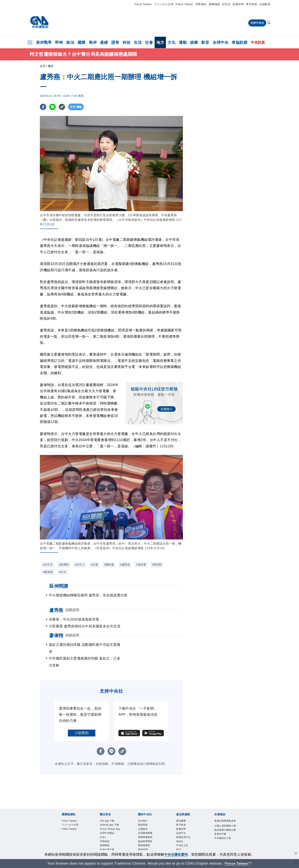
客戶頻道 (252, 4)
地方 (160, 42)
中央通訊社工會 (224, 830)
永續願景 (265, 4)
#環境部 (157, 565)
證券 (115, 42)
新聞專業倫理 (146, 825)
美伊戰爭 (44, 42)
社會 (149, 42)
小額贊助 (82, 719)
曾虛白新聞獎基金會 (225, 810)
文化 (172, 42)
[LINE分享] (53, 107)
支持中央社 (257, 23)
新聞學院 (105, 839)
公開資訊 (144, 816)
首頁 (43, 66)
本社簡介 (144, 807)
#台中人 (80, 565)
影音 (205, 42)
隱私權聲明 (145, 834)
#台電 (94, 565)
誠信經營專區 (146, 830)
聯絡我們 (144, 839)
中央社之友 (183, 834)
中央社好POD (109, 848)
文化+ (104, 830)
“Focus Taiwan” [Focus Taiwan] (237, 863)
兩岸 (93, 42)
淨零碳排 (201, 4)
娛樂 (194, 42)
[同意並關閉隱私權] (296, 854)
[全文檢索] (269, 23)
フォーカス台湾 (164, 4)
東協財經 (240, 42)
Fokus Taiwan (184, 4)
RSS (179, 839)
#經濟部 (64, 565)
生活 (138, 42)
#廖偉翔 (48, 572)
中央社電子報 (108, 843)
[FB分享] (43, 107)
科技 (127, 42)
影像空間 (238, 4)
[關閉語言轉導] (296, 863)
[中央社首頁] (39, 22)
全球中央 (220, 42)
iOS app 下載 (108, 807)
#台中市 (48, 565)
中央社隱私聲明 (176, 854)
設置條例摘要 (146, 821)
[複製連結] (63, 107)
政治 (70, 42)
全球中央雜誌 (108, 825)
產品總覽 (182, 807)
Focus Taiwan (143, 4)
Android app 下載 (111, 812)
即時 (59, 42)
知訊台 (180, 830)
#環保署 (141, 565)
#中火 (62, 572)
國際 (82, 42)
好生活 (226, 4)
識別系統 (144, 812)
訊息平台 (182, 821)
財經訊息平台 (184, 825)
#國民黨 (109, 565)
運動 (183, 42)
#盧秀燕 (125, 565)
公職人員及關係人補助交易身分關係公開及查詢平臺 (225, 821)
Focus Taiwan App (109, 819)
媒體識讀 (214, 4)
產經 (104, 42)
